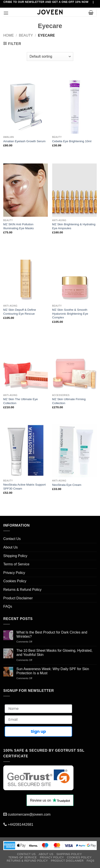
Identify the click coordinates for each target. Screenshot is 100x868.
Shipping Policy (15, 556)
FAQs (8, 606)
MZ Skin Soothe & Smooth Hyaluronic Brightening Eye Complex (70, 314)
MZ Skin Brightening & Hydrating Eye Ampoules (74, 226)
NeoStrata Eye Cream (67, 485)
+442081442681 (20, 825)
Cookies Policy (15, 581)
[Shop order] (50, 57)
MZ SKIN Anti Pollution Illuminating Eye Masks (19, 226)
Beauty (26, 35)
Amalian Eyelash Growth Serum (24, 141)
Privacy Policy (14, 573)
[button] (6, 13)
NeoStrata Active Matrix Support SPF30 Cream (24, 487)
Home (9, 35)
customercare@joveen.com (29, 814)
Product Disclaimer (18, 598)
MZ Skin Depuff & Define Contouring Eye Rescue (20, 312)
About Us (11, 547)
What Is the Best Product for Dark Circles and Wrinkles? (52, 634)
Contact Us (12, 539)
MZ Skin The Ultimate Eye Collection (21, 401)
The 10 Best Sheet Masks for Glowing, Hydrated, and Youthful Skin (54, 653)
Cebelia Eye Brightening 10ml (72, 141)
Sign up (38, 731)
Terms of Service (16, 564)
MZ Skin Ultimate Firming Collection (69, 401)
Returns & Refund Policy (22, 590)
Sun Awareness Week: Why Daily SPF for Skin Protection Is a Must (53, 671)
